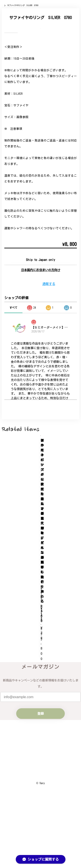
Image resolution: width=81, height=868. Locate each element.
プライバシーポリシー (41, 818)
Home (4, 26)
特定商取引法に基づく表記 (41, 827)
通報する (49, 386)
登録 (41, 746)
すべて (13, 409)
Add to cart (41, 361)
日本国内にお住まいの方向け (41, 372)
